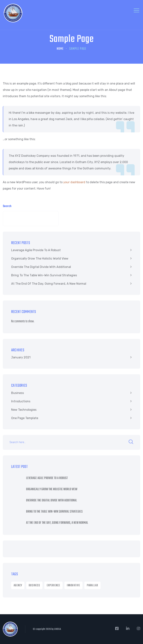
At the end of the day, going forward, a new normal (49, 284)
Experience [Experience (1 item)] (53, 586)
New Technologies (24, 410)
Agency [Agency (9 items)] (18, 586)
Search (7, 206)
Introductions (21, 401)
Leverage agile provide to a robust (36, 250)
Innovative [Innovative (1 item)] (73, 586)
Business (18, 393)
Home (60, 49)
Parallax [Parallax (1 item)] (92, 586)
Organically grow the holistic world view (40, 259)
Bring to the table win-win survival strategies (44, 275)
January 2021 (21, 357)
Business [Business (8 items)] (34, 586)
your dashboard (74, 182)
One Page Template (25, 418)
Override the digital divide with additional (41, 267)
